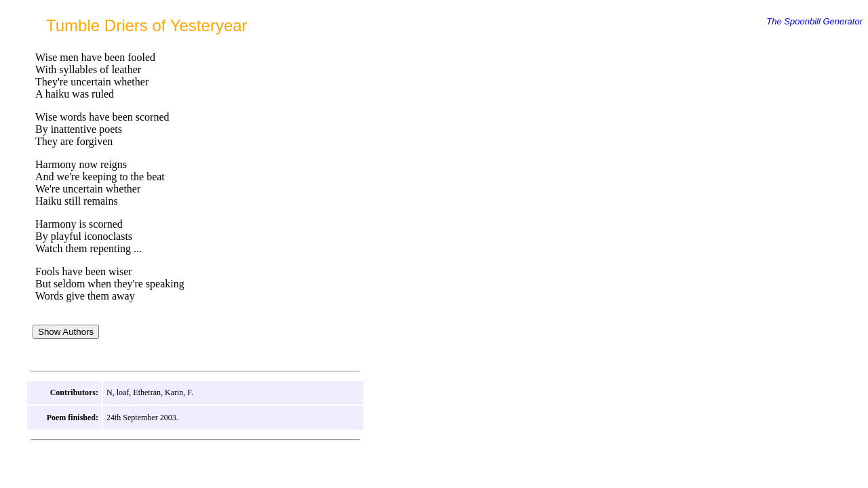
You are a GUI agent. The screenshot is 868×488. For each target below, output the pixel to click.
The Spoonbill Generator (814, 21)
